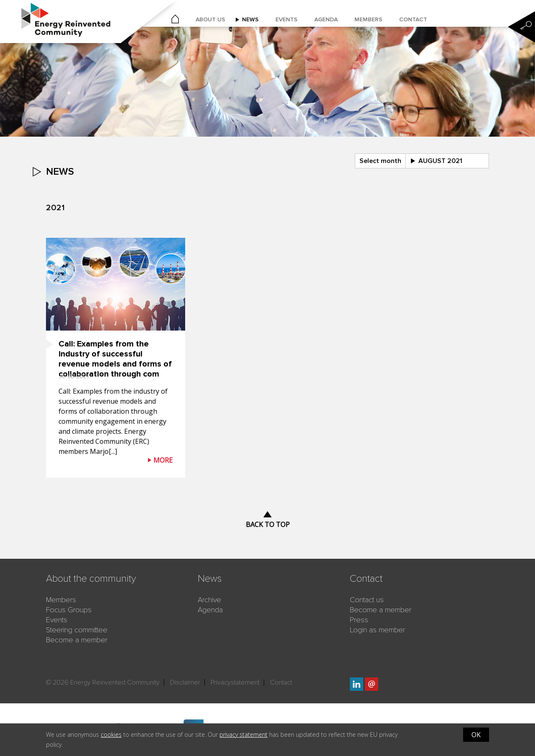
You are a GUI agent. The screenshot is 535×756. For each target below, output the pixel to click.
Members (368, 19)
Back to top (268, 524)
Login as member (377, 630)
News (250, 19)
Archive (209, 600)
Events (287, 19)
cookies (111, 734)
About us (210, 19)
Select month (380, 161)
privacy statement (243, 734)
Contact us (367, 600)
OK (476, 735)
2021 (55, 208)
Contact (413, 19)
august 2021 (440, 161)
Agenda (326, 19)
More (163, 460)
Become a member (77, 640)
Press (359, 620)
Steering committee (77, 630)
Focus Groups (69, 610)
